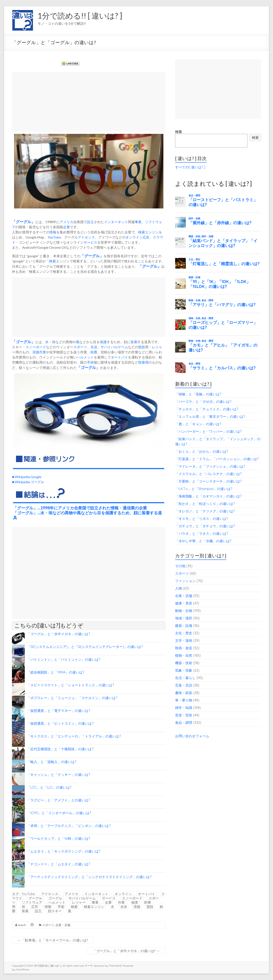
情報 (53, 232)
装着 (134, 342)
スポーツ (80, 347)
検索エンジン (148, 232)
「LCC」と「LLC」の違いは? (49, 787)
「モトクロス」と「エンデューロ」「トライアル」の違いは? (74, 736)
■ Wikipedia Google (27, 477)
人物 (179, 588)
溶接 (36, 352)
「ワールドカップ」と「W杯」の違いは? (58, 838)
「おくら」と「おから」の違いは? (202, 451)
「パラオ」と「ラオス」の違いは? (202, 533)
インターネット (116, 222)
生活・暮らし (185, 678)
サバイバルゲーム (114, 347)
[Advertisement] (89, 102)
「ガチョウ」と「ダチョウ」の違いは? (205, 526)
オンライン (134, 237)
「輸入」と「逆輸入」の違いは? (52, 762)
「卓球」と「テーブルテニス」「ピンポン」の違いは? (69, 826)
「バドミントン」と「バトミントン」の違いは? (64, 659)
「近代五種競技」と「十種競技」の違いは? (60, 749)
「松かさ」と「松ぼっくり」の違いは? (205, 504)
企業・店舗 (63, 925)
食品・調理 (184, 723)
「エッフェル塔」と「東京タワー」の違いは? (210, 416)
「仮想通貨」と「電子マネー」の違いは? (58, 711)
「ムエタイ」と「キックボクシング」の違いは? (64, 851)
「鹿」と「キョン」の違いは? (198, 424)
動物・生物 (184, 611)
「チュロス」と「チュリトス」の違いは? (207, 409)
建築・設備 (184, 626)
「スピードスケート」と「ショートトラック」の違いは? (70, 685)
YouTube (54, 237)
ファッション (185, 581)
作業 (43, 352)
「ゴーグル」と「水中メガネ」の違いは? (58, 634)
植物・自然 (184, 655)
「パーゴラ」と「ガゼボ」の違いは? (203, 402)
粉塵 (94, 352)
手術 (90, 362)
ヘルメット (85, 357)
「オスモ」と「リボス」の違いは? (202, 519)
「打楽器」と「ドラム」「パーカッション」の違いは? (217, 459)
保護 (103, 342)
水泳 (94, 347)
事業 (138, 222)
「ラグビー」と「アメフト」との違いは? (58, 800)
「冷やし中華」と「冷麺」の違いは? (203, 541)
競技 (142, 347)
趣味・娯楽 (184, 693)
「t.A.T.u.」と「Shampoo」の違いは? (204, 489)
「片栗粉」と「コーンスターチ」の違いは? (208, 481)
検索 (52, 261)
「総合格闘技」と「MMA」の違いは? (56, 672)
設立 (90, 222)
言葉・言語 (184, 685)
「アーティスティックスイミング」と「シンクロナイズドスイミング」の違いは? (89, 877)
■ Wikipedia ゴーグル (28, 482)
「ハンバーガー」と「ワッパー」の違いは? (208, 431)
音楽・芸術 (184, 715)
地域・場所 (184, 618)
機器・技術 (184, 663)
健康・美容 (184, 603)
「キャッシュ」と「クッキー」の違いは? (58, 775)
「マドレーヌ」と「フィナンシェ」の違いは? (210, 466)
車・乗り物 (184, 700)
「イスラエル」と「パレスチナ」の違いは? (208, 474)
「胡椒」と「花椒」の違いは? (198, 394)
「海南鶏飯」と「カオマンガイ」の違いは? (208, 496)
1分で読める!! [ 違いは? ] (80, 16)
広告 (146, 237)
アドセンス (86, 237)
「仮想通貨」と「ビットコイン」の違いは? (60, 723)
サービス (90, 242)
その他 (180, 566)
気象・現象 (184, 670)
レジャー (79, 902)
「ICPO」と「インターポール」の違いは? (59, 813)
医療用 (143, 362)
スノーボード (36, 347)
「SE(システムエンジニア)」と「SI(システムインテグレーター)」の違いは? (85, 647)
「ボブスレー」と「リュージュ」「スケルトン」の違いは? (72, 698)
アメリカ (67, 222)
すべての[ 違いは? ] (190, 167)
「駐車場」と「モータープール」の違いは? (53, 940)
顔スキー (55, 911)
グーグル (23, 222)
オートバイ (119, 357)
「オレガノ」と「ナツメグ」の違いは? (205, 511)
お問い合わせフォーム (192, 736)
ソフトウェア (32, 902)
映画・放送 (184, 648)
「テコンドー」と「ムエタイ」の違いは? (58, 864)
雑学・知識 (184, 708)
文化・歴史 (184, 633)
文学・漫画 (184, 640)
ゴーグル (23, 342)
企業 (67, 227)
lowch (22, 925)
